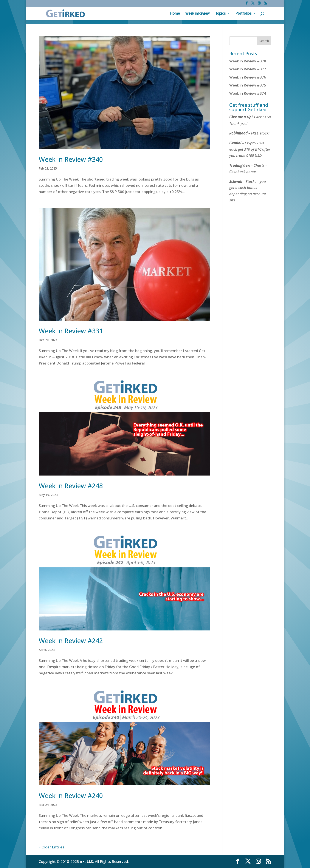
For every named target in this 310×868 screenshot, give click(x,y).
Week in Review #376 (248, 77)
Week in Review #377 (248, 69)
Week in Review (197, 14)
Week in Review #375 (248, 85)
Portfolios (243, 14)
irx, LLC (87, 861)
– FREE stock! (249, 133)
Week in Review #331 (71, 331)
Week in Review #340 (71, 159)
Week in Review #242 (71, 641)
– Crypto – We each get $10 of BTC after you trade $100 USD (250, 149)
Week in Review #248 (71, 486)
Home (175, 14)
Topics (220, 14)
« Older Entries (51, 847)
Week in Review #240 (71, 796)
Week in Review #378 (248, 61)
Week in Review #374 (248, 93)
